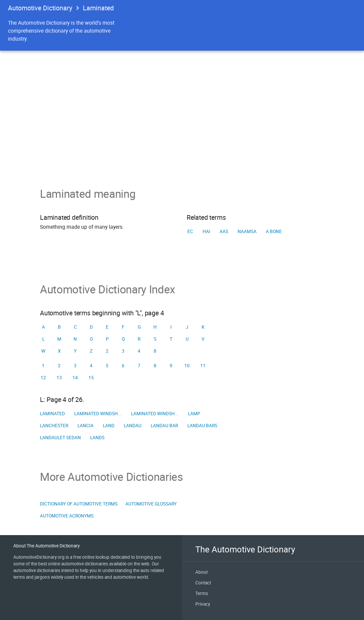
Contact (203, 583)
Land (109, 426)
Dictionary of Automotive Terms (79, 504)
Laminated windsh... (98, 414)
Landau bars (202, 426)
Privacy (203, 604)
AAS (224, 231)
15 (91, 378)
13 (59, 378)
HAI (206, 231)
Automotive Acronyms (67, 516)
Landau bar (164, 426)
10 (187, 366)
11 (203, 366)
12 (43, 378)
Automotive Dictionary (40, 8)
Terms (202, 593)
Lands (97, 438)
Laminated (52, 414)
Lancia (86, 426)
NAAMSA (247, 231)
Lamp (194, 414)
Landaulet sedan (60, 438)
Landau (133, 426)
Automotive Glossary (151, 504)
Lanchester (54, 426)
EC (190, 231)
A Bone (274, 231)
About (201, 572)
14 (75, 378)
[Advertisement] (182, 137)
